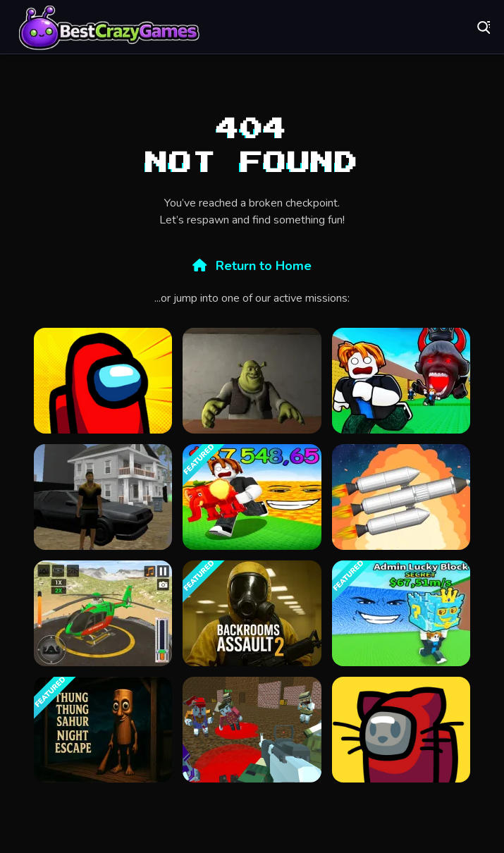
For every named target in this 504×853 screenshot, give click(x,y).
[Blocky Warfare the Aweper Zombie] (252, 730)
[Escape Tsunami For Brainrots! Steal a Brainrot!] (401, 613)
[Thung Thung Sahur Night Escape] (103, 730)
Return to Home (252, 266)
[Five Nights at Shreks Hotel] (252, 381)
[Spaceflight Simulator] (401, 497)
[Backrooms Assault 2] (252, 613)
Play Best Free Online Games (109, 28)
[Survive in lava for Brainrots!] (252, 497)
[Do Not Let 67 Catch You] (401, 381)
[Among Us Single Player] (103, 381)
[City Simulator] (103, 497)
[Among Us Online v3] (401, 730)
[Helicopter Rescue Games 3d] (103, 613)
